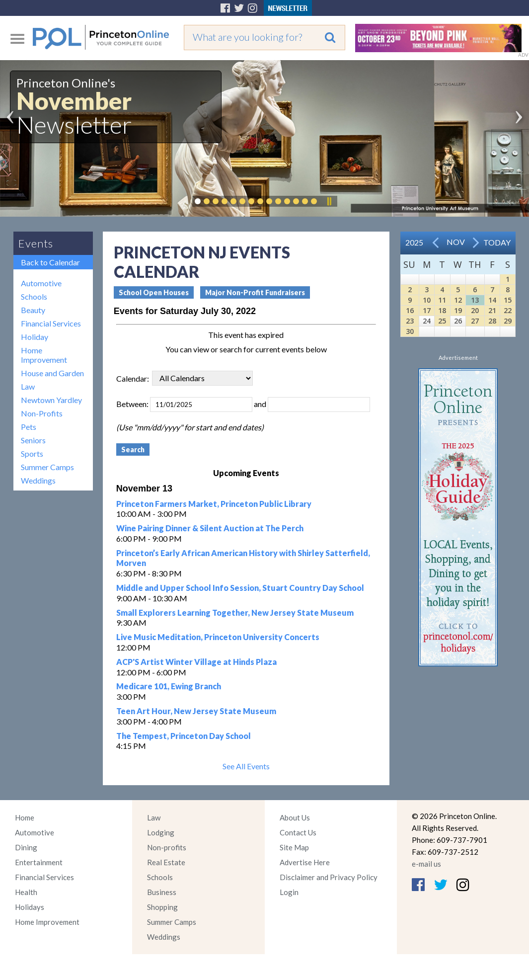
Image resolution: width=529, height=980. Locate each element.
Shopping (162, 907)
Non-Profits (42, 413)
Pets (29, 427)
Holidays (30, 907)
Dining (26, 847)
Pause (329, 201)
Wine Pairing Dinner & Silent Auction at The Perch (210, 528)
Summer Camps (47, 467)
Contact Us (298, 832)
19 (458, 310)
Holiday (35, 337)
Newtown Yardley (51, 400)
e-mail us (426, 864)
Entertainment (39, 862)
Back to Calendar (50, 262)
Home (25, 817)
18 (442, 310)
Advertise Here (305, 862)
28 (492, 321)
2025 (414, 242)
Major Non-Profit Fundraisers (255, 292)
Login (289, 892)
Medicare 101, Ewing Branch (169, 686)
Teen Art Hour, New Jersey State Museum (196, 711)
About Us (295, 817)
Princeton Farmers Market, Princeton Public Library (214, 504)
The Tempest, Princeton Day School (184, 736)
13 (475, 300)
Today (497, 242)
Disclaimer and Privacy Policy (329, 877)
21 (492, 310)
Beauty (33, 310)
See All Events (246, 766)
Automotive (41, 283)
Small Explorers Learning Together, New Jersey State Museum (235, 612)
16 (410, 310)
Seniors (33, 440)
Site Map (294, 847)
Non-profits (167, 847)
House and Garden (52, 373)
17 (427, 310)
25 (442, 321)
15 (508, 300)
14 (492, 300)
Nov (456, 242)
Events (36, 243)
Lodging (161, 832)
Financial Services (51, 323)
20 (475, 310)
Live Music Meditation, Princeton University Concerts (218, 637)
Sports (32, 453)
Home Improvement (44, 355)
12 (458, 300)
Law (28, 386)
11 (442, 300)
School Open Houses (154, 292)
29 (508, 321)
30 (410, 331)
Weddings (38, 480)
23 (410, 321)
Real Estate (166, 862)
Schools (34, 296)
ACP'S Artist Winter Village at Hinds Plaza (196, 662)
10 (427, 300)
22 (508, 310)
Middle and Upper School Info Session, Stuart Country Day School (240, 588)
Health (26, 892)
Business (162, 892)
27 (475, 321)
